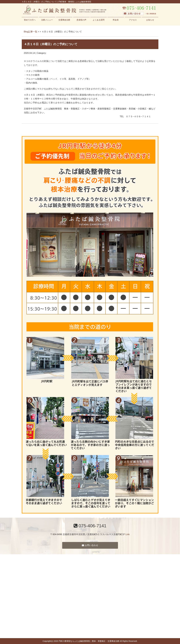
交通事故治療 (64, 20)
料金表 (116, 20)
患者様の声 (81, 20)
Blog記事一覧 (31, 32)
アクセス (133, 20)
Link (128, 534)
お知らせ (150, 20)
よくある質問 (99, 20)
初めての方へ (30, 20)
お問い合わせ (90, 545)
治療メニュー (47, 20)
